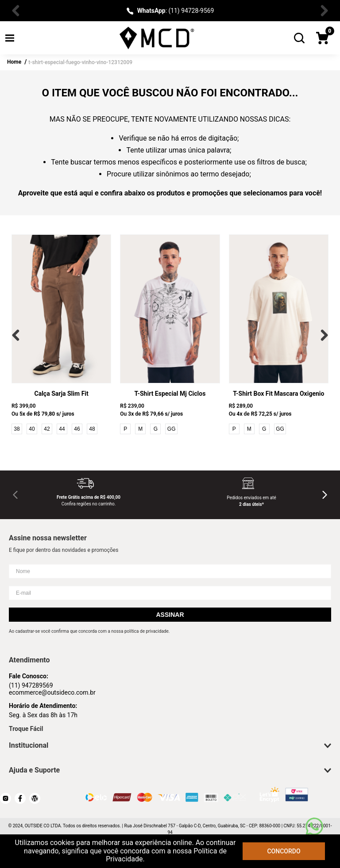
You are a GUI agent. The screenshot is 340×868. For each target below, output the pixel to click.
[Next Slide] (322, 11)
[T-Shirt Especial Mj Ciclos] (170, 335)
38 (17, 429)
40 (32, 429)
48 (92, 429)
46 (77, 429)
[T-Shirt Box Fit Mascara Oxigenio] (279, 335)
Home (14, 62)
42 (47, 429)
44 (62, 429)
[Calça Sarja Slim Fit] (61, 335)
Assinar (170, 615)
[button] (10, 38)
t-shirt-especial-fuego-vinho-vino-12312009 (80, 62)
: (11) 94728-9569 (176, 11)
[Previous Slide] (18, 11)
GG (172, 429)
